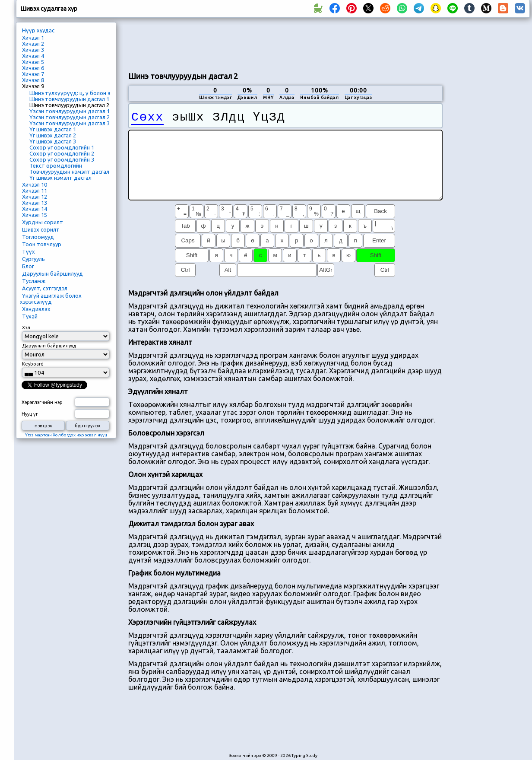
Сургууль (33, 259)
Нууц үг (30, 414)
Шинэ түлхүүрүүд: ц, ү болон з (70, 93)
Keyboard (33, 364)
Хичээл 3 (33, 50)
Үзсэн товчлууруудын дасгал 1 (70, 111)
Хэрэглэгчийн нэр (42, 402)
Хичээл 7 (33, 74)
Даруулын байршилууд (52, 273)
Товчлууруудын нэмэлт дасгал (69, 172)
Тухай (30, 316)
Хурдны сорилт (43, 222)
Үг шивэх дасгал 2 (53, 135)
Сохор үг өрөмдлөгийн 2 (62, 153)
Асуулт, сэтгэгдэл (45, 288)
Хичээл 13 (35, 203)
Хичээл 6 (33, 68)
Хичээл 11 (35, 191)
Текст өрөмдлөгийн (56, 165)
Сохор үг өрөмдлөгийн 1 (62, 147)
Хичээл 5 (33, 62)
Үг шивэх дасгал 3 (53, 141)
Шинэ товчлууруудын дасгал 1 (69, 99)
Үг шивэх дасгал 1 (53, 129)
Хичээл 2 (33, 44)
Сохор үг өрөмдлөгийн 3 (62, 159)
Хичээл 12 (35, 197)
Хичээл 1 (33, 38)
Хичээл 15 (35, 215)
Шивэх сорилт (41, 229)
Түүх (28, 251)
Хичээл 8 (33, 80)
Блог (28, 266)
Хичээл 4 (33, 56)
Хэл (26, 328)
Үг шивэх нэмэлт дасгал (60, 178)
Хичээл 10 (35, 184)
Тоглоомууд (38, 237)
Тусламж (34, 281)
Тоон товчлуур (42, 244)
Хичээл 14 (35, 209)
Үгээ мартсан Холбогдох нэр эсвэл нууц (66, 435)
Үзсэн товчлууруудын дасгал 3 (70, 123)
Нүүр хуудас (38, 30)
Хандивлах (36, 309)
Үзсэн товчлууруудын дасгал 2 (70, 117)
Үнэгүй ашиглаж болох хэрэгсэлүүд (51, 299)
